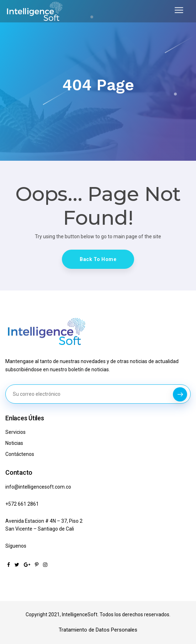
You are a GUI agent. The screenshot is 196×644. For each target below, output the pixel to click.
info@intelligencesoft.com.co (38, 487)
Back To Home (98, 259)
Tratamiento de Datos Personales (98, 630)
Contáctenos (20, 454)
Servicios (15, 432)
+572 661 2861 (22, 504)
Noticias (14, 443)
